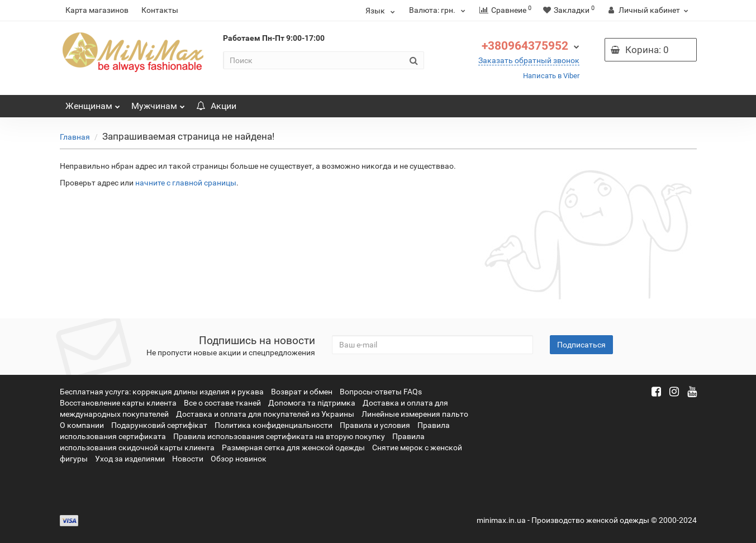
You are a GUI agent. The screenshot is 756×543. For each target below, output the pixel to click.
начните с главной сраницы (186, 183)
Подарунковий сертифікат (159, 425)
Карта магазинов (97, 10)
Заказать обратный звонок (529, 60)
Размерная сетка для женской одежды (293, 447)
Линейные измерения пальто (415, 414)
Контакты (160, 10)
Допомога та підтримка (312, 403)
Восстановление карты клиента (118, 403)
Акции (216, 106)
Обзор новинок (239, 459)
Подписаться (581, 345)
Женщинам (93, 103)
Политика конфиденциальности (274, 425)
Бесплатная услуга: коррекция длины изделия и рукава (162, 392)
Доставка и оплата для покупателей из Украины (265, 414)
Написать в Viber (551, 76)
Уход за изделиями (130, 459)
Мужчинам (158, 103)
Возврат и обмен (302, 392)
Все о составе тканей (222, 403)
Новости (188, 459)
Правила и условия (375, 425)
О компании (82, 425)
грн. (439, 10)
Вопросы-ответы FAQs (381, 392)
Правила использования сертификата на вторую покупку (279, 436)
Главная (75, 137)
